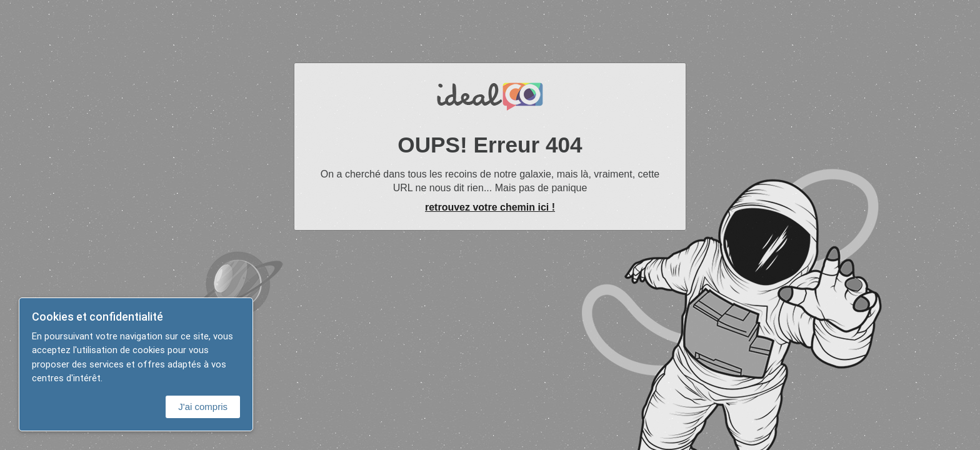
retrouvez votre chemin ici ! (490, 207)
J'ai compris (203, 407)
